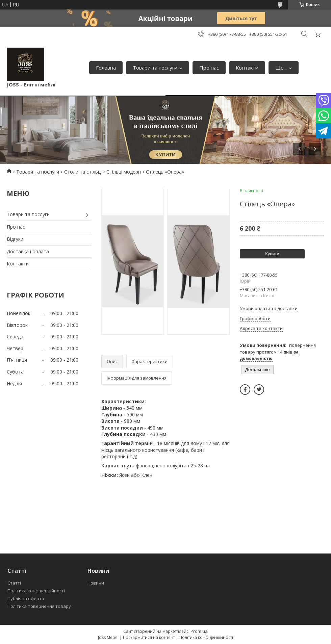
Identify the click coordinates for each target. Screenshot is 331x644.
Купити (272, 254)
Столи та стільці (83, 172)
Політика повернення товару (39, 606)
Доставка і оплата (28, 251)
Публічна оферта (26, 598)
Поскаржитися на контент (149, 637)
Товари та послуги (155, 68)
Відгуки (15, 239)
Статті (14, 583)
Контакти (247, 68)
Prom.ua (199, 631)
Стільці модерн (124, 172)
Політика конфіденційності (36, 591)
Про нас (209, 68)
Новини (96, 583)
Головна (106, 68)
